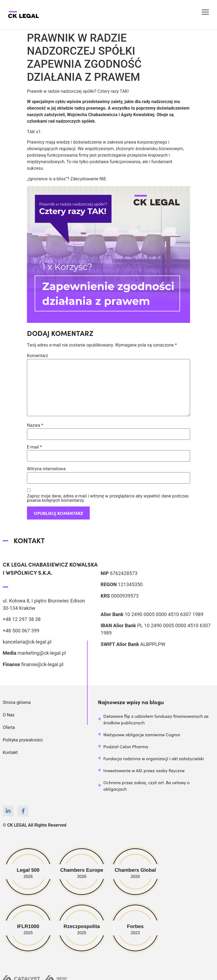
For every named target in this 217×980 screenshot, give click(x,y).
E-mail (34, 447)
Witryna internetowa (46, 469)
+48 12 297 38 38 (22, 619)
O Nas (9, 715)
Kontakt (10, 752)
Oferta (9, 727)
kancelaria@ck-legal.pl (27, 642)
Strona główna (17, 702)
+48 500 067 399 (21, 631)
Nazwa (35, 425)
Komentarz (38, 356)
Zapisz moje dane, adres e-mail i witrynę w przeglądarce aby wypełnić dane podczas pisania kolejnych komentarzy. (108, 498)
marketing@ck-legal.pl (42, 653)
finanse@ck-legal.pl (42, 664)
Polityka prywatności (23, 740)
